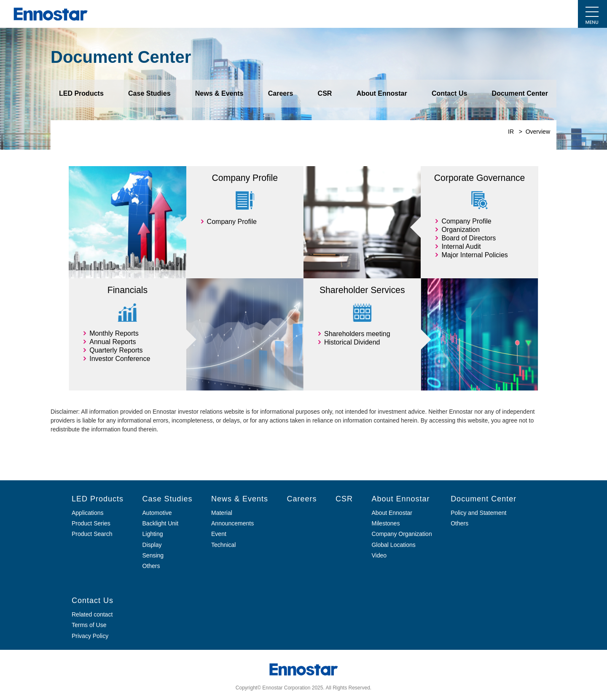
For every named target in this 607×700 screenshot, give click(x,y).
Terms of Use (89, 625)
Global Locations (393, 545)
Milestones (385, 523)
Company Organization (402, 534)
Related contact (92, 614)
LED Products (81, 93)
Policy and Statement (478, 513)
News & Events (219, 93)
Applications (88, 513)
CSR (325, 93)
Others (459, 523)
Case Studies (149, 93)
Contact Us (449, 93)
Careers (281, 93)
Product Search (92, 534)
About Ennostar (382, 93)
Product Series (91, 523)
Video (379, 555)
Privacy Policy (90, 636)
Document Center (520, 93)
